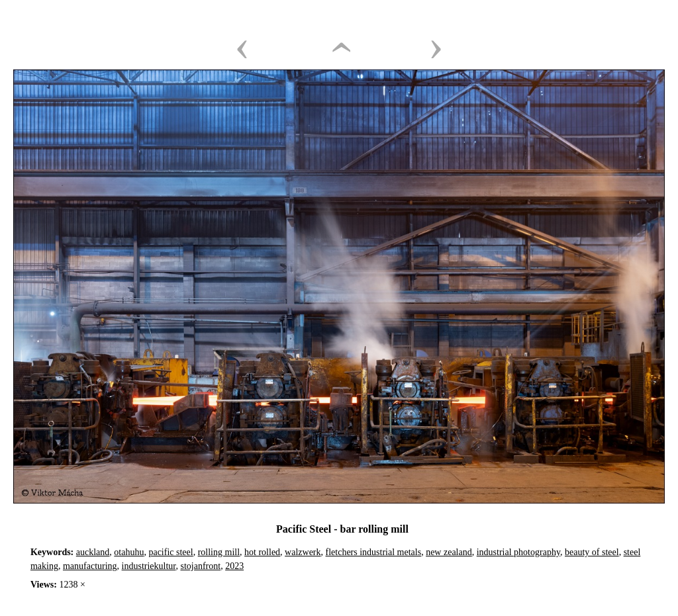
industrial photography (518, 552)
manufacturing (90, 566)
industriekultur (149, 566)
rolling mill (219, 552)
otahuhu (129, 552)
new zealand (449, 552)
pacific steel (170, 552)
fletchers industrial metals (374, 552)
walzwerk (303, 552)
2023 (234, 566)
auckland (93, 552)
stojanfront (200, 566)
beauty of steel (592, 552)
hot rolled (262, 552)
